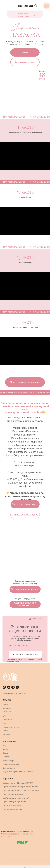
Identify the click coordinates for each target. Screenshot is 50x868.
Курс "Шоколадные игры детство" (15, 802)
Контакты (6, 757)
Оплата (5, 753)
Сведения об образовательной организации (19, 772)
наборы (5, 704)
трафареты (7, 708)
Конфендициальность (11, 764)
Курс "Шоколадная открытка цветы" (16, 798)
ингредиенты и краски (11, 727)
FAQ (4, 746)
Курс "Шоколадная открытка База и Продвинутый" (21, 791)
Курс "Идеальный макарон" (13, 809)
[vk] (17, 687)
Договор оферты (9, 768)
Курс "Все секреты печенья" (13, 806)
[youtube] (9, 687)
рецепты (6, 731)
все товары (7, 734)
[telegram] (13, 687)
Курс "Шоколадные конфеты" (13, 794)
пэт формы (7, 712)
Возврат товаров (9, 761)
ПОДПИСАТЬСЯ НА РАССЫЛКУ (25, 654)
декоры (5, 716)
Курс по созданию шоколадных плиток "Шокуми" (20, 787)
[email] (25, 646)
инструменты (7, 719)
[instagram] (4, 687)
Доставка (6, 749)
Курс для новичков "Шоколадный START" (18, 783)
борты (5, 723)
